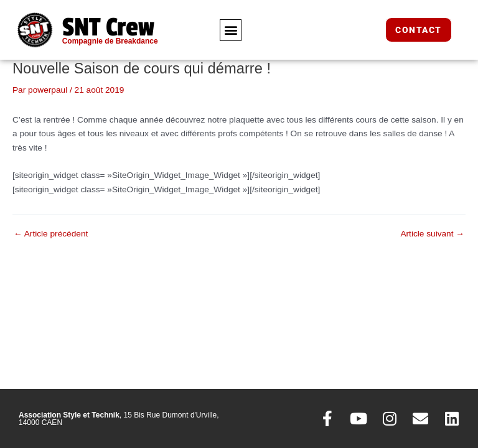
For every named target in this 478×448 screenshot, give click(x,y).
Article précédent (51, 234)
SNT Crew (108, 27)
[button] (231, 30)
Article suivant (432, 234)
